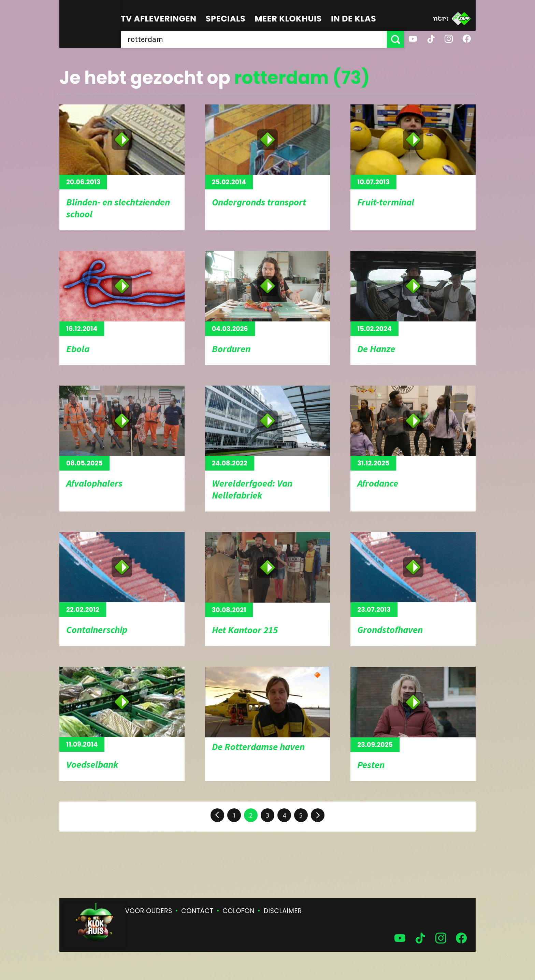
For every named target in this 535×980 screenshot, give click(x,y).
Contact (197, 911)
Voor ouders (149, 911)
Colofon (238, 911)
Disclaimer (283, 911)
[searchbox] (254, 39)
